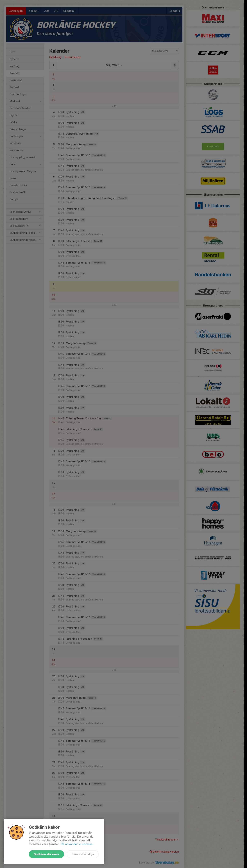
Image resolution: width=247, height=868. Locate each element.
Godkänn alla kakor (46, 854)
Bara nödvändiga (83, 854)
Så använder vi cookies (77, 844)
